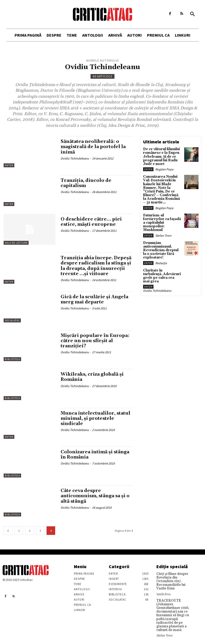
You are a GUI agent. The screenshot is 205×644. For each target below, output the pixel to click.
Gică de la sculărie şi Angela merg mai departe (96, 302)
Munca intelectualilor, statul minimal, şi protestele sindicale (97, 421)
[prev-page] (8, 533)
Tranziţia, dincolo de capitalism (87, 183)
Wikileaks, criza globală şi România (93, 380)
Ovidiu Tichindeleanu (75, 158)
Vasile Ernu (164, 596)
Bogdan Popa (164, 168)
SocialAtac (12, 323)
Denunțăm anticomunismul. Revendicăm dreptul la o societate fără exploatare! (161, 246)
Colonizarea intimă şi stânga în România (96, 457)
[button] (193, 14)
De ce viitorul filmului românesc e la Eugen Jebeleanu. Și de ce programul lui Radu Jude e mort (161, 156)
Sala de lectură (16, 243)
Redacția (161, 258)
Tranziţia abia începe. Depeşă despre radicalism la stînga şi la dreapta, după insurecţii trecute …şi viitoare (96, 268)
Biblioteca (12, 362)
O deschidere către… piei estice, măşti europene (92, 222)
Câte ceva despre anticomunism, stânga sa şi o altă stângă (97, 499)
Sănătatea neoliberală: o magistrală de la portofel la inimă (95, 147)
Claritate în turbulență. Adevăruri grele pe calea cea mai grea (162, 269)
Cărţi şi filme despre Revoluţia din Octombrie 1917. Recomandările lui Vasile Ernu (171, 583)
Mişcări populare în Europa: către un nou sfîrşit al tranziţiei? (96, 344)
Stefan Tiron (163, 232)
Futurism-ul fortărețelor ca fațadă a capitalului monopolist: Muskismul (161, 220)
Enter (9, 165)
